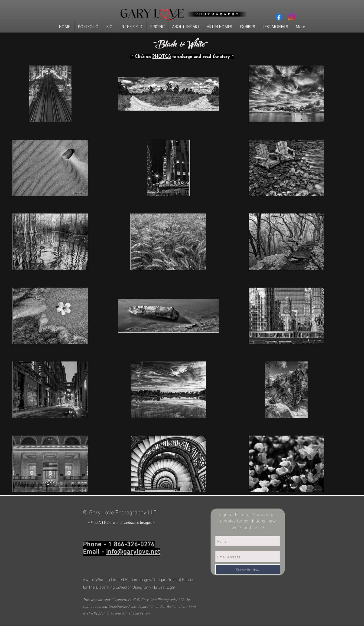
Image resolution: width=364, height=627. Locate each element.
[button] (89, 27)
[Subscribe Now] (248, 569)
